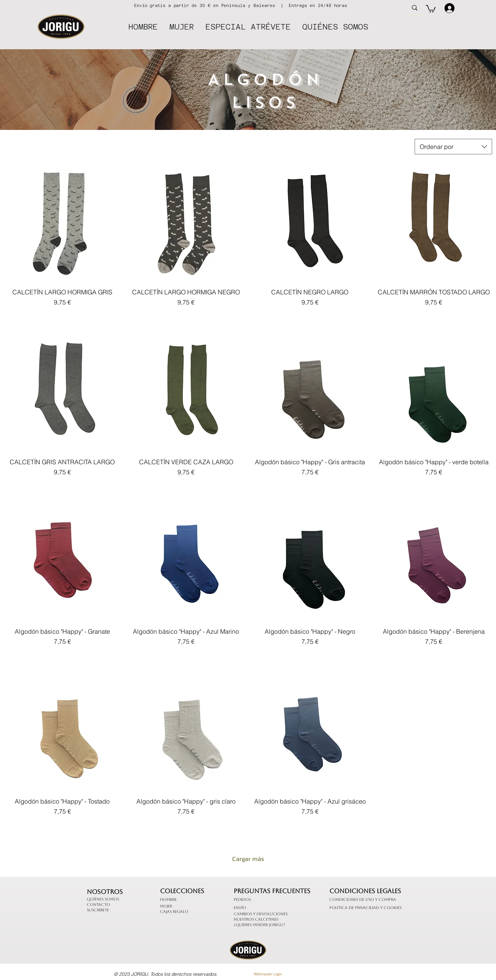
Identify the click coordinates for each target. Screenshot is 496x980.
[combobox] (453, 147)
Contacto (98, 905)
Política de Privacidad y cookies (365, 908)
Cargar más (248, 859)
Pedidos (242, 900)
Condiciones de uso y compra (363, 900)
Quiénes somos (103, 899)
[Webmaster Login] (268, 975)
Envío (240, 908)
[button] (431, 8)
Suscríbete (98, 910)
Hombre (168, 900)
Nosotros (105, 892)
